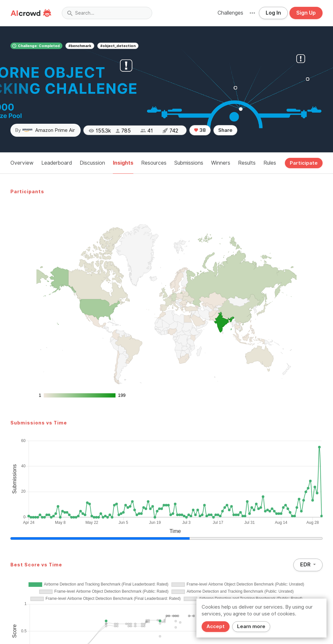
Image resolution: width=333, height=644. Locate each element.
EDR (306, 565)
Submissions (189, 163)
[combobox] (107, 13)
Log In (273, 13)
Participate (304, 163)
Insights (123, 163)
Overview (22, 163)
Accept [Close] (216, 626)
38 (200, 130)
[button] (252, 13)
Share (225, 130)
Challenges (230, 13)
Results (247, 163)
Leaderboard (57, 163)
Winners (221, 163)
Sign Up (306, 13)
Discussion (92, 163)
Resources (154, 163)
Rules (270, 163)
